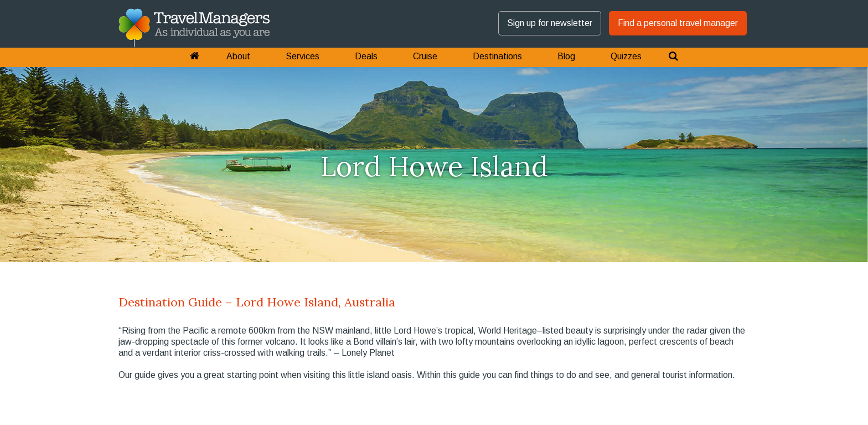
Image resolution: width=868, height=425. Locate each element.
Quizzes (626, 56)
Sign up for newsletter (550, 23)
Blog (566, 56)
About (238, 56)
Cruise (425, 56)
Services (303, 56)
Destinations (497, 56)
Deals (366, 56)
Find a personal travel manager (678, 23)
